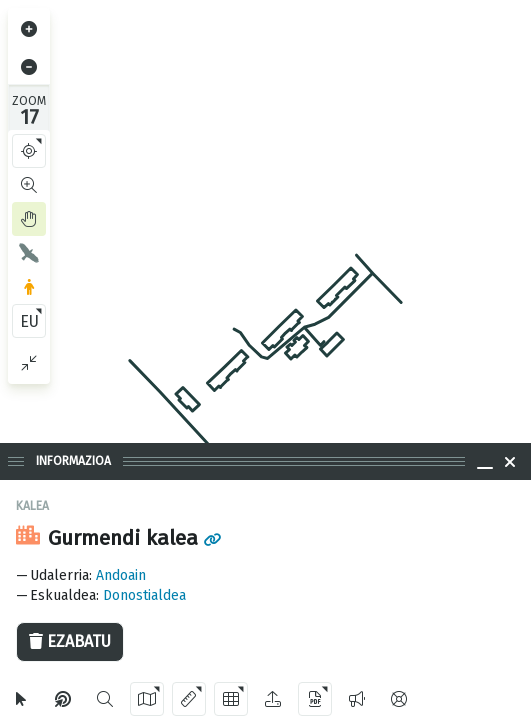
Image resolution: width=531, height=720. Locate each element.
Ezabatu (70, 641)
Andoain (121, 575)
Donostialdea (144, 595)
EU (29, 321)
